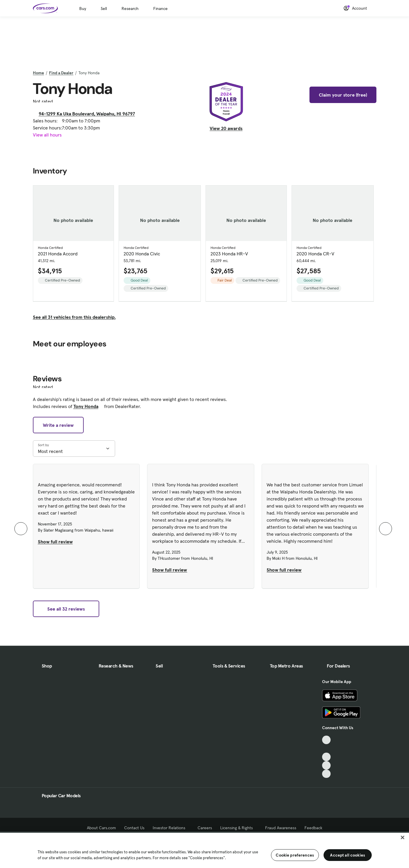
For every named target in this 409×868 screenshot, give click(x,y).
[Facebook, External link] (326, 748)
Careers (205, 828)
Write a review (58, 425)
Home (38, 73)
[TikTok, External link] (326, 740)
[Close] (403, 837)
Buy (83, 9)
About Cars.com (101, 828)
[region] (204, 850)
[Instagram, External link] (326, 765)
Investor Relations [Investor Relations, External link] (171, 828)
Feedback (313, 828)
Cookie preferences (295, 855)
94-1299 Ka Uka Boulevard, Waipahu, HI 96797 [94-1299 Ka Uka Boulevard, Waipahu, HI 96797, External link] (89, 114)
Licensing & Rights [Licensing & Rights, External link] (239, 828)
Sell (104, 9)
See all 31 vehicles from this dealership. (74, 317)
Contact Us (134, 828)
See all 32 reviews (66, 609)
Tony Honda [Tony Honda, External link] (88, 406)
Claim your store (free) (343, 95)
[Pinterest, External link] (326, 774)
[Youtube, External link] (326, 757)
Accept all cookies (347, 855)
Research (130, 9)
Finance (160, 9)
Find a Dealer (61, 73)
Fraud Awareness (281, 828)
